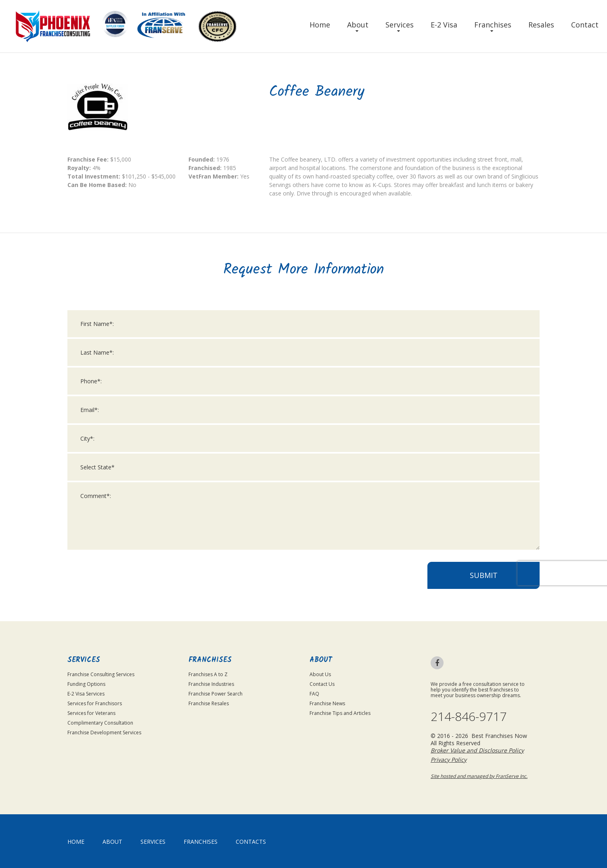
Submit (484, 585)
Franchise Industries (211, 684)
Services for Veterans (91, 713)
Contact (585, 25)
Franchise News (327, 703)
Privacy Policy (449, 760)
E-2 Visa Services (86, 694)
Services (400, 25)
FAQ (314, 694)
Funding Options (86, 684)
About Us (320, 674)
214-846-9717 (469, 717)
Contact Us (322, 684)
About (358, 25)
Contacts (251, 842)
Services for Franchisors (95, 703)
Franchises (493, 25)
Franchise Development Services (104, 732)
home (76, 842)
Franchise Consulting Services (101, 674)
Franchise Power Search (216, 694)
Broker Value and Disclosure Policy (477, 750)
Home (320, 25)
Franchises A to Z (208, 674)
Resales (541, 25)
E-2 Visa (444, 25)
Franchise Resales (209, 703)
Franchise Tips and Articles (340, 713)
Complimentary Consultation (100, 723)
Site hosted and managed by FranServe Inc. (479, 776)
